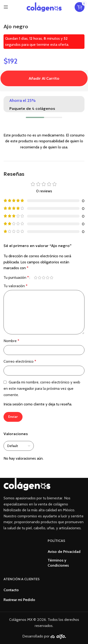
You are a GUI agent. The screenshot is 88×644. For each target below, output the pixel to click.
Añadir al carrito (44, 78)
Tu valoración (15, 286)
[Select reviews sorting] (19, 446)
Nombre (11, 341)
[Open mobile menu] (6, 7)
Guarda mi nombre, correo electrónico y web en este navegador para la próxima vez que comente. (42, 388)
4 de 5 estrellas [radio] (48, 278)
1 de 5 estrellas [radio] (36, 278)
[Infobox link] (44, 104)
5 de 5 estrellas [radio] (52, 278)
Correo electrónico (20, 361)
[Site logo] (44, 7)
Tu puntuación (16, 278)
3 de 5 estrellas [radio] (44, 278)
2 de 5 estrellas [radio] (40, 278)
